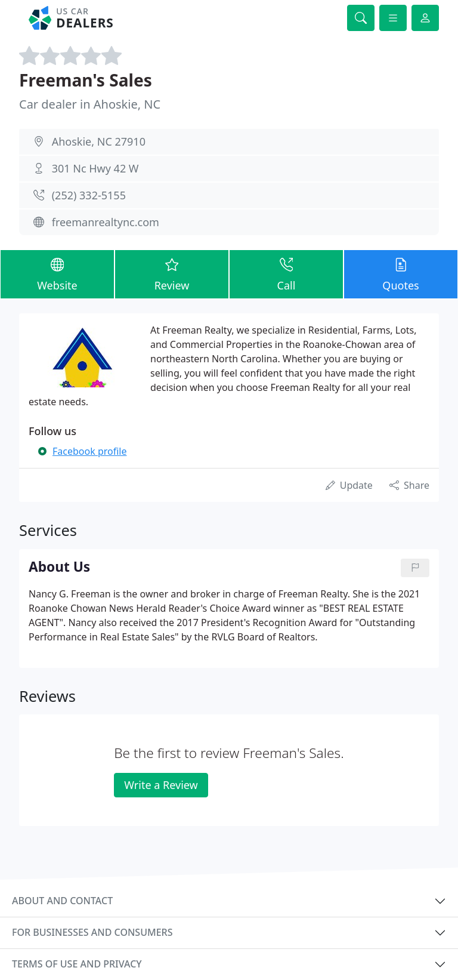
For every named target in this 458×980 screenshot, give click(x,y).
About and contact (62, 901)
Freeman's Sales (86, 80)
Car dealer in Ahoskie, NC (90, 104)
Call (286, 274)
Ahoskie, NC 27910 (99, 141)
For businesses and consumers (92, 932)
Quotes (401, 274)
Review (172, 274)
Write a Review (161, 785)
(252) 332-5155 (89, 195)
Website (57, 274)
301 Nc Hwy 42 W (95, 168)
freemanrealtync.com (106, 222)
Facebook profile (89, 451)
